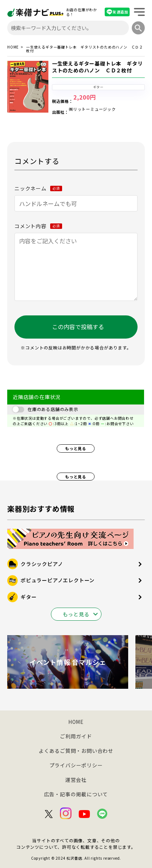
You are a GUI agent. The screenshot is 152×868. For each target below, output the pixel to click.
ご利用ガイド (76, 736)
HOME (13, 47)
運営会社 (76, 780)
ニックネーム (38, 188)
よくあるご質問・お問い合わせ (76, 751)
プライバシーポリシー (76, 765)
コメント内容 (38, 226)
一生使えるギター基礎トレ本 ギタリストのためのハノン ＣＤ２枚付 (97, 67)
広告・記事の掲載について (76, 794)
